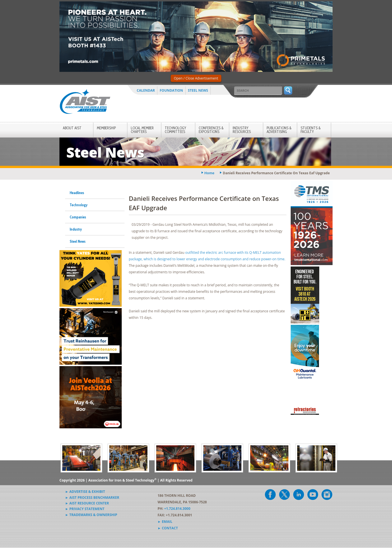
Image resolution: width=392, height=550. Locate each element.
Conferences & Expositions (211, 130)
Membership (106, 128)
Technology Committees (175, 130)
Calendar (146, 90)
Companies (78, 217)
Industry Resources (242, 130)
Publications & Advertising (279, 130)
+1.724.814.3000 (177, 509)
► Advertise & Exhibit (85, 492)
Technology (79, 205)
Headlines (77, 193)
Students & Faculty (311, 130)
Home (209, 173)
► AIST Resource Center (87, 503)
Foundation (171, 90)
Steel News (198, 90)
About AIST (72, 128)
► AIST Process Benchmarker (92, 498)
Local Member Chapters (142, 130)
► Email (165, 522)
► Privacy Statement (85, 509)
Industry (76, 229)
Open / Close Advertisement (196, 78)
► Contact (168, 528)
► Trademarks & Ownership (91, 515)
